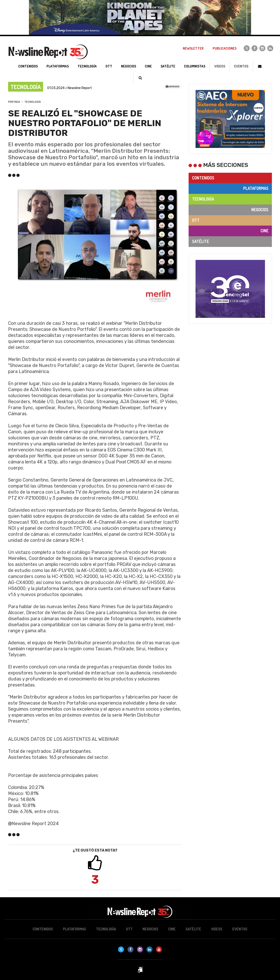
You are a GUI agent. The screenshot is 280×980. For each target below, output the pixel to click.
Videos (220, 66)
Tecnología (33, 102)
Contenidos (203, 178)
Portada (14, 102)
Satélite (201, 241)
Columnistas (195, 66)
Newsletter (193, 48)
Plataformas (256, 188)
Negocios (260, 210)
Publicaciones (225, 48)
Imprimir (173, 87)
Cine (264, 231)
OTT (196, 220)
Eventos (241, 66)
